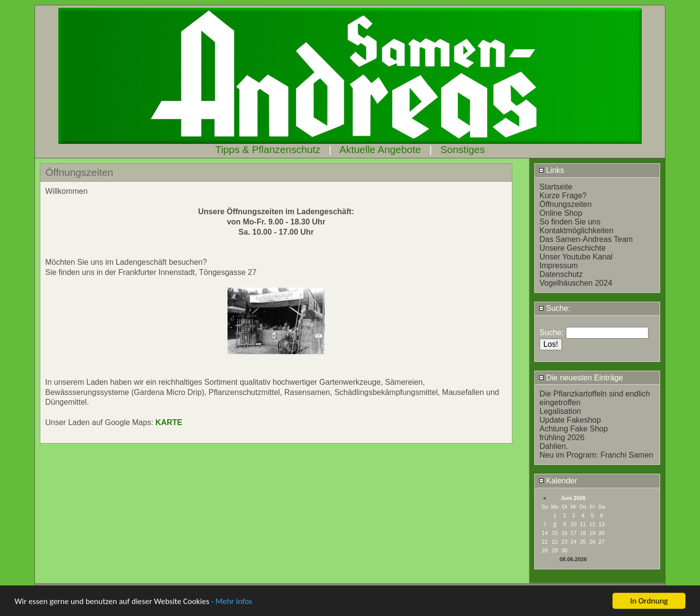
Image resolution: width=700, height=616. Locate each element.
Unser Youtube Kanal (576, 257)
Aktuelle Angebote (380, 149)
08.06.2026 (573, 559)
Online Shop (561, 213)
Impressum (559, 265)
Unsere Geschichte (573, 248)
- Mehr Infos (231, 606)
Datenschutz (561, 274)
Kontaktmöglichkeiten (577, 231)
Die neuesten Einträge (581, 378)
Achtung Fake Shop (574, 429)
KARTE (169, 422)
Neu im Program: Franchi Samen (596, 455)
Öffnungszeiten (566, 204)
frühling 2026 (562, 437)
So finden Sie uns (570, 222)
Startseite (556, 187)
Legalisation (560, 411)
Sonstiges (463, 149)
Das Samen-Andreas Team (586, 239)
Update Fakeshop (570, 420)
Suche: (554, 308)
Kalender (558, 481)
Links (551, 170)
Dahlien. (554, 446)
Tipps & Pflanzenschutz (268, 149)
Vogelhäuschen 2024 (576, 283)
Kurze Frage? (563, 196)
